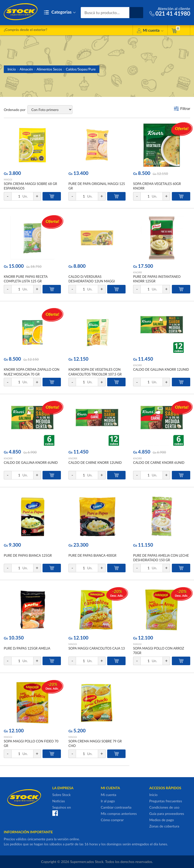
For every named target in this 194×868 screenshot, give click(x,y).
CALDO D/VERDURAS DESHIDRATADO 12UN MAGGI (92, 279)
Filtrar (185, 108)
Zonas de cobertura (164, 826)
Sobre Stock (62, 795)
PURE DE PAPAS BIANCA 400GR (92, 555)
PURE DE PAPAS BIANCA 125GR (28, 555)
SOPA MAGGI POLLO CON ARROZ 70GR (159, 651)
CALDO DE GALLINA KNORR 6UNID (31, 463)
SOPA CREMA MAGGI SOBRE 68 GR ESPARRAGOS (30, 186)
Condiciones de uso (164, 807)
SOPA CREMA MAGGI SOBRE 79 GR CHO (95, 743)
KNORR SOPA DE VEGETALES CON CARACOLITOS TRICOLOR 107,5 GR (95, 372)
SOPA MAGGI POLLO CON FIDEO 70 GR (31, 743)
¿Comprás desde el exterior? (26, 30)
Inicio (12, 69)
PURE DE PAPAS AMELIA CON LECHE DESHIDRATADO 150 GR (161, 558)
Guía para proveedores (167, 814)
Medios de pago (162, 820)
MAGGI (8, 179)
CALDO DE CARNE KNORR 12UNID (95, 463)
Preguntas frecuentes (166, 801)
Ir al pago (108, 801)
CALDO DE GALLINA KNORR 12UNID (161, 369)
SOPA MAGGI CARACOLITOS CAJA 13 (97, 648)
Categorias (60, 12)
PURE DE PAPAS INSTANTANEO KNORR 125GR (157, 279)
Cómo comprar (112, 820)
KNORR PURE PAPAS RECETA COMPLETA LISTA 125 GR (26, 279)
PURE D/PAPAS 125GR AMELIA (27, 648)
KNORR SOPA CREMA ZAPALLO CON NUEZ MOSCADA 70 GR (32, 372)
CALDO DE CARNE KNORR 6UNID (159, 463)
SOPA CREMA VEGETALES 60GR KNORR (157, 186)
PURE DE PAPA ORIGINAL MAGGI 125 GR (97, 186)
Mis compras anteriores (119, 814)
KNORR (138, 272)
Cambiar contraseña (116, 807)
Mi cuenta (150, 31)
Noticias (59, 801)
